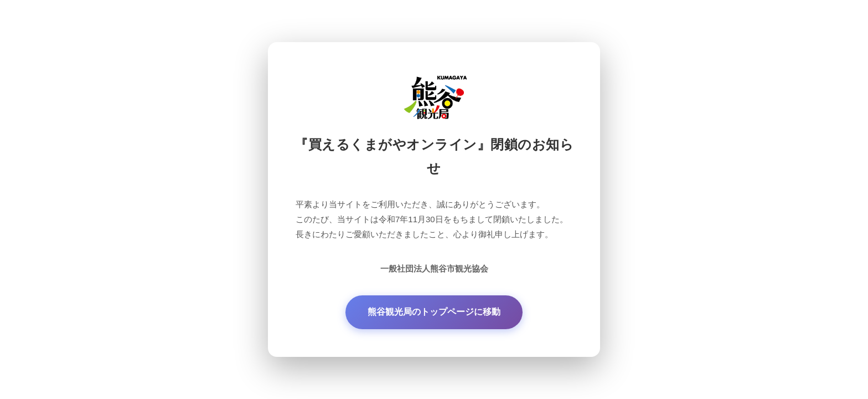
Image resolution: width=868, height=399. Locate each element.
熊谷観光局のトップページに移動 (434, 312)
